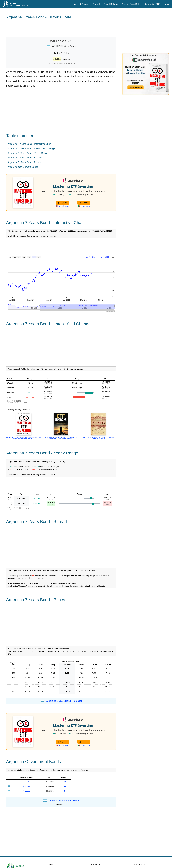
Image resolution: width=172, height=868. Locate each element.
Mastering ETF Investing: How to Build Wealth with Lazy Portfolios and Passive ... (24, 438)
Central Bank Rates (131, 4)
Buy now (62, 203)
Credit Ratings (111, 4)
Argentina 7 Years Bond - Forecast (64, 682)
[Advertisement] (61, 29)
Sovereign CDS (153, 4)
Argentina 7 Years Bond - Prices (24, 162)
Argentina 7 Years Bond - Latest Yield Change (31, 148)
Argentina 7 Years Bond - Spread (25, 158)
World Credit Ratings (60, 851)
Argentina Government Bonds (23, 167)
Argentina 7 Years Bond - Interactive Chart (29, 144)
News (167, 4)
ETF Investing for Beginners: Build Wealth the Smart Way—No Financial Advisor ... (61, 438)
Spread (96, 4)
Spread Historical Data (61, 861)
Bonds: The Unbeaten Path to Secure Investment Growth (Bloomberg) (98, 438)
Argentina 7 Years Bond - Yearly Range (28, 153)
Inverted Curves (81, 4)
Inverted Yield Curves (60, 865)
